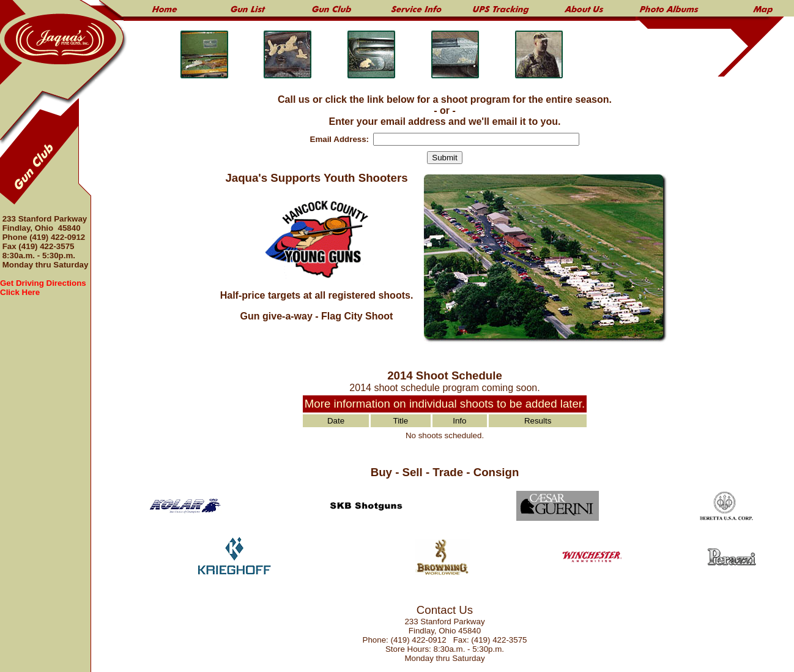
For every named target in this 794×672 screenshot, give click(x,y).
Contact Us (445, 610)
